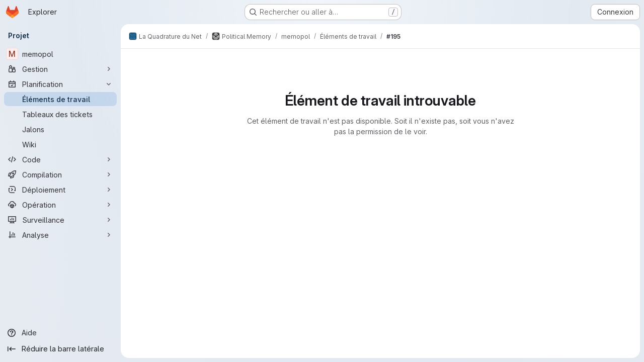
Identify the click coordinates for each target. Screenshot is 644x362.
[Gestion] (60, 69)
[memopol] (60, 54)
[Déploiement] (60, 190)
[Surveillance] (60, 220)
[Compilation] (60, 174)
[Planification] (60, 84)
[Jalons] (60, 129)
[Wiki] (60, 144)
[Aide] (60, 333)
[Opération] (60, 205)
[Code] (60, 159)
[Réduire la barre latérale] (60, 349)
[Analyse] (60, 235)
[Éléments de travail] (60, 99)
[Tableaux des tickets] (60, 114)
